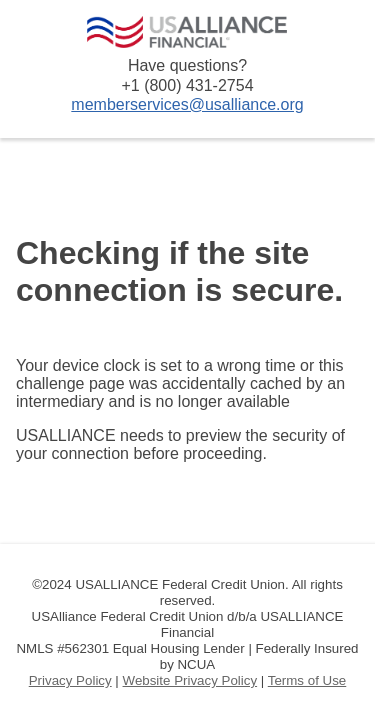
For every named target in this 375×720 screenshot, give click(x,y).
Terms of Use (307, 680)
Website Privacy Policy (190, 680)
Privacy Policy (70, 680)
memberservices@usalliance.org (187, 104)
